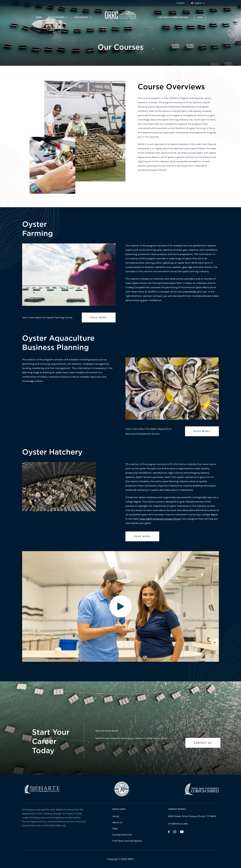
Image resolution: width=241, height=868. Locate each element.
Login (200, 17)
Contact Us (203, 743)
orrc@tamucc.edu (178, 824)
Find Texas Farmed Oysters (173, 17)
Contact (181, 3)
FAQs (115, 828)
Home (39, 17)
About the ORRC (56, 17)
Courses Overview (122, 835)
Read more (99, 317)
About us (117, 822)
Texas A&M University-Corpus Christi (160, 519)
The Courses (81, 17)
